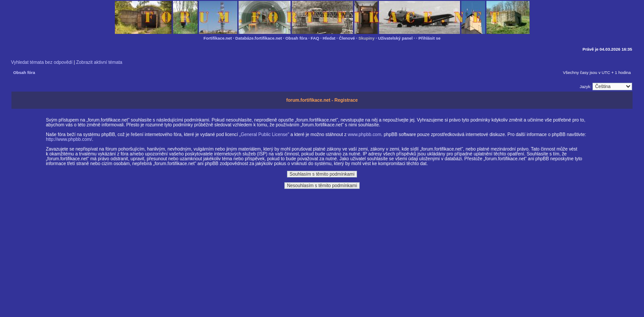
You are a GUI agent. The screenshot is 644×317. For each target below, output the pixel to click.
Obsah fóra (296, 38)
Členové (347, 38)
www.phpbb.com (364, 135)
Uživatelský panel (396, 38)
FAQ (315, 38)
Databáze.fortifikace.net (259, 38)
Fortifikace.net (217, 38)
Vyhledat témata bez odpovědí (42, 62)
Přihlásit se (429, 38)
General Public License (264, 135)
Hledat (329, 38)
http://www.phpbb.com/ (69, 139)
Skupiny (366, 38)
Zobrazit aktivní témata (99, 62)
